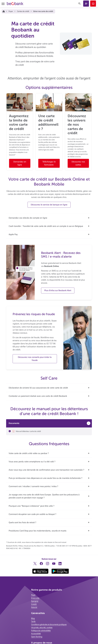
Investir (34, 604)
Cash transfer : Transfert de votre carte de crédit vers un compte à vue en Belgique (46, 226)
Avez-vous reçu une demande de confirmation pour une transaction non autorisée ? (46, 470)
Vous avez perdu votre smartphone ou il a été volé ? (32, 462)
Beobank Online (93, 4)
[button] (86, 4)
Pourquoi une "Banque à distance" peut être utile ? (32, 506)
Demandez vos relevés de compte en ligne (28, 218)
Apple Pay (13, 234)
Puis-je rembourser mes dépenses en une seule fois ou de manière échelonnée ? (45, 478)
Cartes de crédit (23, 11)
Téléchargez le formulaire (49, 163)
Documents (14, 423)
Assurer (34, 607)
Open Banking (37, 637)
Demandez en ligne (20, 163)
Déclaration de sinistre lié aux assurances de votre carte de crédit (38, 388)
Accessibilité (36, 634)
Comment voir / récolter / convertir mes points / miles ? (33, 486)
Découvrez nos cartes (78, 163)
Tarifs (33, 621)
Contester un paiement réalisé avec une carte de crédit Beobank (38, 396)
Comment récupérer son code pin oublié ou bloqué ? (32, 514)
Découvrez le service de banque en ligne (49, 205)
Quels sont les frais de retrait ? (22, 522)
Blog (33, 618)
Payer (11, 11)
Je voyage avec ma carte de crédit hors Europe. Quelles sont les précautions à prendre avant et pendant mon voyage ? (44, 496)
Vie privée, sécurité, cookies (42, 627)
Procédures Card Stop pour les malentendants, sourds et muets (38, 531)
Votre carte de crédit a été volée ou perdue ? (29, 453)
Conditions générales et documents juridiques (49, 624)
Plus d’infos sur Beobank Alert (58, 290)
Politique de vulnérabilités (41, 631)
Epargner (35, 601)
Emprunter (35, 598)
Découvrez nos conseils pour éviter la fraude (35, 359)
